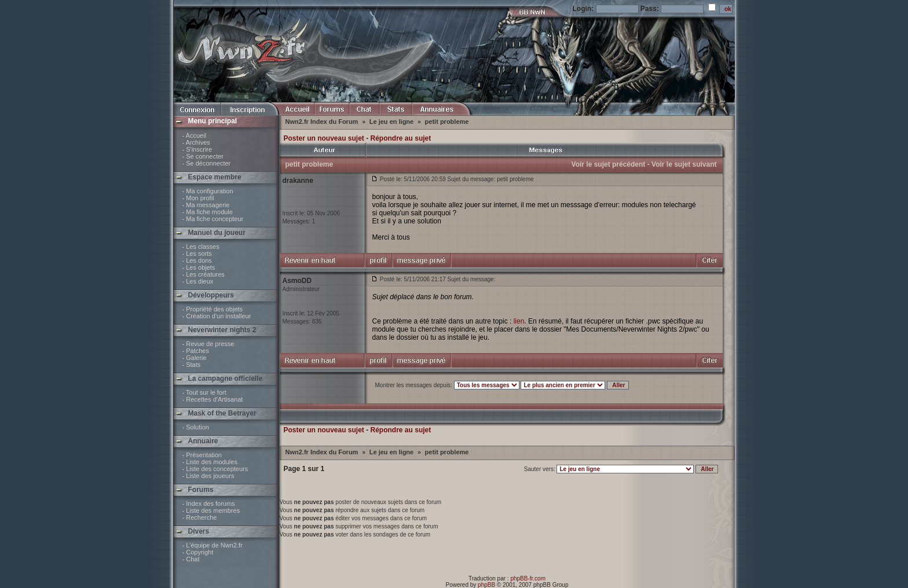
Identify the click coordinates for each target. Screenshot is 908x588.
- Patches (196, 351)
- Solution (196, 427)
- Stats (192, 365)
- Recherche (200, 517)
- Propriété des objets (213, 309)
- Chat (191, 559)
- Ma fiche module (208, 212)
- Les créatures (204, 274)
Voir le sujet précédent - (611, 164)
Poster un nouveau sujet (324, 138)
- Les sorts (197, 253)
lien (519, 321)
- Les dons (197, 260)
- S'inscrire (197, 149)
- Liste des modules (210, 462)
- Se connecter (203, 156)
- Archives (196, 142)
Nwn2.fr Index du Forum (323, 122)
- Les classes (201, 247)
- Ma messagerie (206, 205)
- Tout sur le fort (204, 392)
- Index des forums (209, 504)
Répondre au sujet (401, 138)
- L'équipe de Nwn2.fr (213, 545)
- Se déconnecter (207, 163)
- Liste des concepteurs (215, 469)
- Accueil (195, 135)
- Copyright (198, 552)
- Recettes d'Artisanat (213, 399)
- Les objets (199, 267)
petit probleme (447, 122)
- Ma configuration (208, 191)
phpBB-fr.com (528, 578)
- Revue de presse (208, 344)
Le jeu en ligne (392, 122)
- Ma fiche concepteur (213, 219)
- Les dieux (198, 281)
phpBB (486, 585)
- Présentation (202, 455)
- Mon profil (198, 198)
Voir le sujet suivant (684, 164)
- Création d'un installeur (217, 316)
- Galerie (195, 358)
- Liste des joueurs (208, 476)
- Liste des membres (211, 510)
